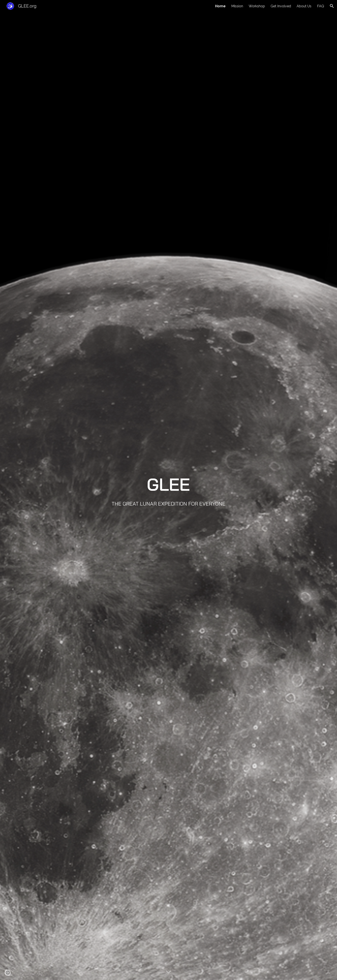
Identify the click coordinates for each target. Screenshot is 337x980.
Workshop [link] (257, 6)
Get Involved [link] (281, 6)
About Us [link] (304, 6)
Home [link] (220, 6)
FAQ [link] (321, 6)
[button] (332, 6)
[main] (168, 490)
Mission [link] (237, 6)
